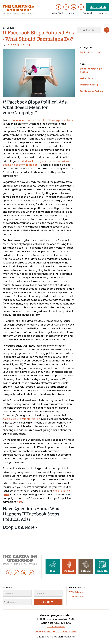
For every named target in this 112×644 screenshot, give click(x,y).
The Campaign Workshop (18, 44)
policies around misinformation (21, 419)
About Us (74, 13)
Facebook (59, 7)
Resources (102, 13)
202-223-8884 (56, 626)
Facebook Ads (88, 85)
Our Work (88, 13)
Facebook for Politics (91, 91)
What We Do (58, 13)
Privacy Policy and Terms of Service (56, 632)
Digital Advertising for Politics (92, 70)
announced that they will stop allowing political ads (42, 120)
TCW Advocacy (77, 592)
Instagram (66, 7)
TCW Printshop (77, 596)
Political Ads (87, 78)
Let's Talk (98, 7)
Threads (81, 7)
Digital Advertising (90, 52)
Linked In (74, 7)
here (20, 502)
